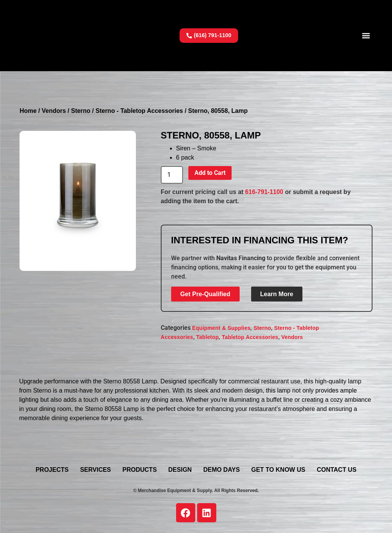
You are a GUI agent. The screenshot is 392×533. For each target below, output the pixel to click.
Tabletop (208, 337)
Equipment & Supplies (221, 328)
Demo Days (221, 470)
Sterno (81, 111)
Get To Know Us (278, 470)
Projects (52, 470)
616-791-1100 (264, 192)
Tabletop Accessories (250, 337)
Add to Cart (210, 173)
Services (96, 470)
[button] (366, 35)
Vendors (54, 111)
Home (28, 111)
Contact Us (336, 470)
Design (180, 470)
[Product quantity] (172, 175)
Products (140, 470)
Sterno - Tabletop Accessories (139, 111)
